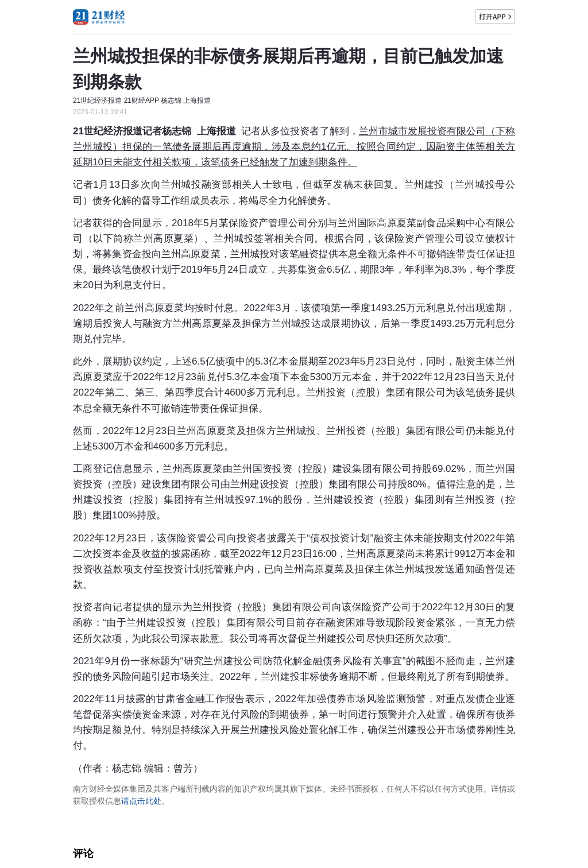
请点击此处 (141, 801)
